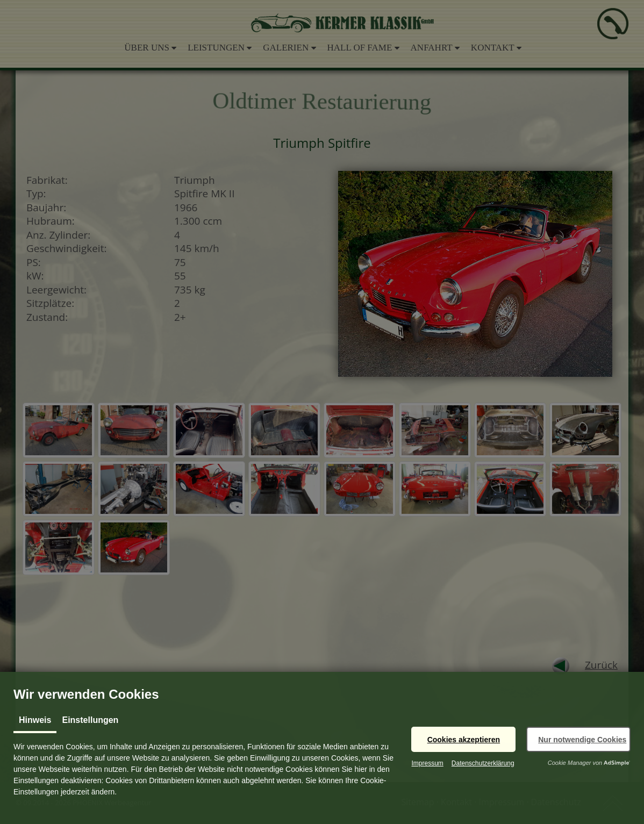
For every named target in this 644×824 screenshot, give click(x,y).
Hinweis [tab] (35, 720)
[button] (463, 739)
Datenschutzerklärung (483, 763)
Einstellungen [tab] (90, 720)
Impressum (427, 763)
